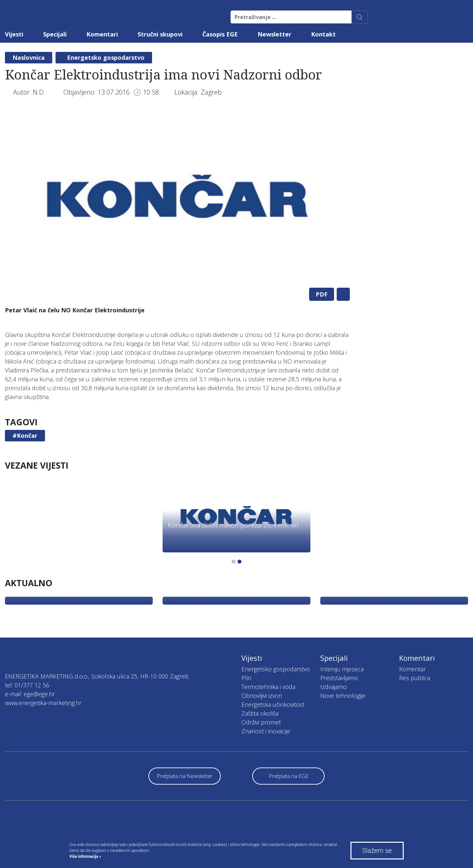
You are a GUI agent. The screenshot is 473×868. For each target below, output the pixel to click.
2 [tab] (239, 562)
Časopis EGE (220, 34)
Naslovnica (29, 57)
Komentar (412, 669)
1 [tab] (234, 562)
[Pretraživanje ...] (291, 17)
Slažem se (377, 851)
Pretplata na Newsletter (185, 776)
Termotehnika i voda (268, 687)
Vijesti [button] (14, 34)
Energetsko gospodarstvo (106, 57)
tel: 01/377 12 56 (27, 685)
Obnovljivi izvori (262, 696)
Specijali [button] (55, 34)
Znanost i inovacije (266, 731)
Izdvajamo (334, 687)
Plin (246, 678)
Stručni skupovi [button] (160, 34)
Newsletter (274, 34)
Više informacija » (85, 857)
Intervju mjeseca (342, 669)
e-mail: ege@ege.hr (30, 694)
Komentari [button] (102, 34)
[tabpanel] (177, 197)
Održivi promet (261, 722)
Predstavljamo (339, 678)
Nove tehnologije (343, 696)
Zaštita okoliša (260, 713)
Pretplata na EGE (289, 776)
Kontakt (323, 34)
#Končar (25, 435)
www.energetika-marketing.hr (43, 703)
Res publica (415, 678)
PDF (322, 294)
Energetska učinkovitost (273, 704)
